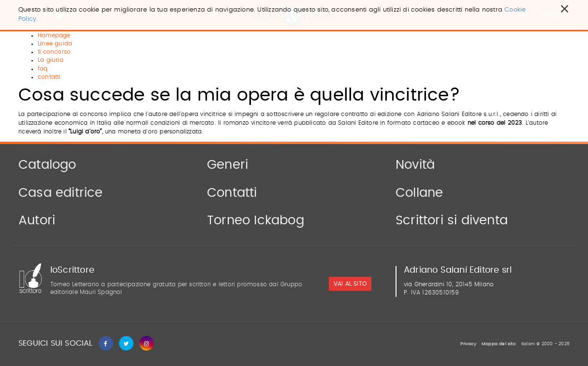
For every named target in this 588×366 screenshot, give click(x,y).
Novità (415, 165)
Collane (419, 193)
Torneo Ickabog (256, 220)
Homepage (54, 35)
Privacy (468, 344)
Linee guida (55, 44)
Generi (228, 165)
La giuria (51, 60)
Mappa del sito (499, 344)
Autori (37, 220)
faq (43, 69)
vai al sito (350, 284)
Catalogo (47, 165)
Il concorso (54, 52)
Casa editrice (61, 193)
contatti (49, 77)
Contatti (232, 193)
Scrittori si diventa (452, 220)
